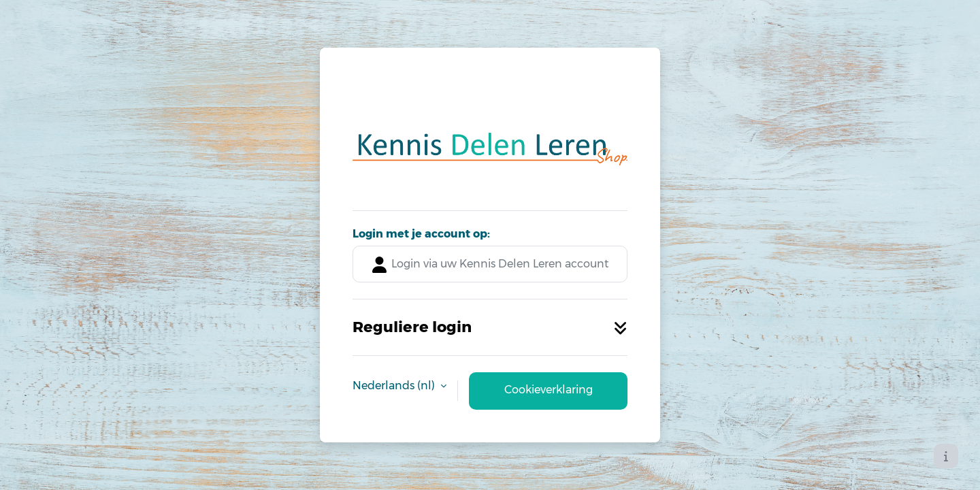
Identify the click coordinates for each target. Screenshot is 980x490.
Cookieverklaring (549, 390)
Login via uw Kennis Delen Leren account (490, 265)
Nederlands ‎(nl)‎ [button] (395, 386)
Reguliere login (490, 327)
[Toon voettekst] (946, 456)
